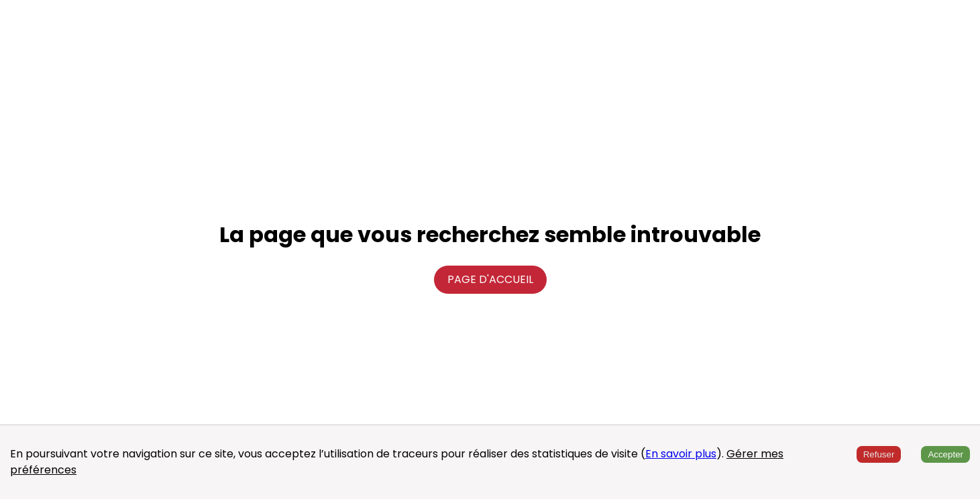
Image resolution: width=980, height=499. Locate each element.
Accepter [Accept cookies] (945, 454)
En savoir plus (681, 454)
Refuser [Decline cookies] (879, 454)
